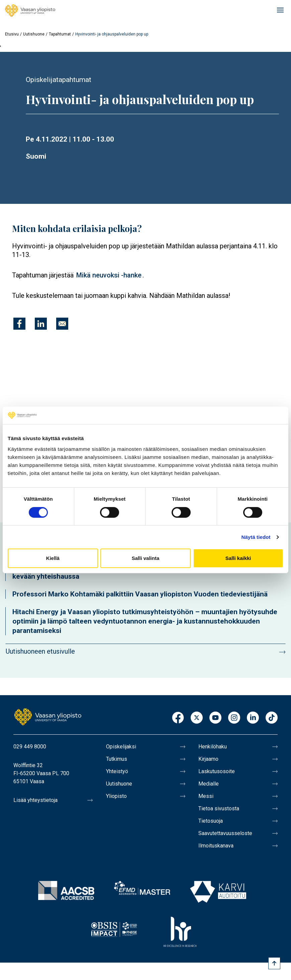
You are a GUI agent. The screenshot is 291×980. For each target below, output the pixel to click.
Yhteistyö (117, 771)
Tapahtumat (60, 34)
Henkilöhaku (213, 747)
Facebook (178, 718)
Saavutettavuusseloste (225, 833)
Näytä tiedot (256, 537)
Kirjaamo (208, 759)
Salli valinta (146, 558)
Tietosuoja (211, 821)
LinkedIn (253, 718)
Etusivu (12, 34)
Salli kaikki (238, 558)
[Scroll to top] (274, 963)
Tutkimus (117, 759)
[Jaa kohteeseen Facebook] (19, 324)
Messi (206, 796)
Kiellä (53, 558)
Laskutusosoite (217, 771)
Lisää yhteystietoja (35, 800)
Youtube (215, 718)
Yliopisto (116, 796)
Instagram (234, 718)
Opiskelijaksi (121, 747)
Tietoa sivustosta (219, 808)
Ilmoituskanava (216, 846)
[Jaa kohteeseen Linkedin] (41, 324)
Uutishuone (34, 34)
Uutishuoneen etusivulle (40, 651)
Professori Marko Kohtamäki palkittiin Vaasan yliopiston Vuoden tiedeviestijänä (140, 594)
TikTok (272, 718)
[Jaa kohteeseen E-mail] (62, 324)
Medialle (209, 784)
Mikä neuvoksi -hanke (109, 275)
